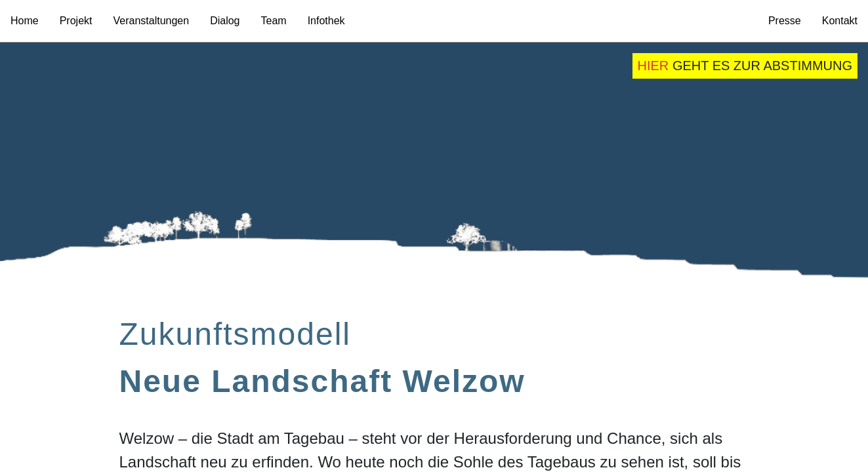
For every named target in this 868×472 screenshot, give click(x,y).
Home (25, 21)
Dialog (225, 21)
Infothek (326, 21)
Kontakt (840, 21)
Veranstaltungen (151, 21)
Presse (785, 21)
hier (653, 66)
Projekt (76, 21)
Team (274, 21)
